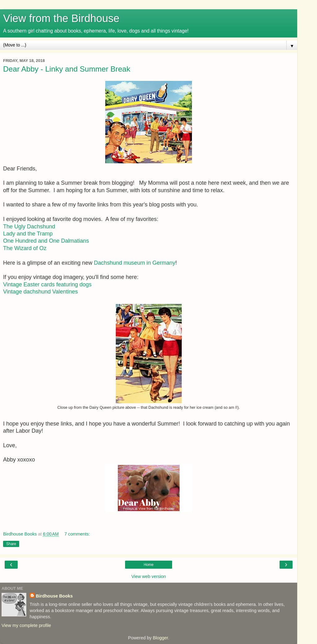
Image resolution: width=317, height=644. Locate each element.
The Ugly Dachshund (29, 227)
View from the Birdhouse (61, 18)
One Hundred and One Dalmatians (46, 241)
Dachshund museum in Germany (135, 263)
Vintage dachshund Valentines (41, 292)
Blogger (161, 638)
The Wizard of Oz (25, 248)
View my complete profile (26, 625)
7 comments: (77, 534)
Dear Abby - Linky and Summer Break (67, 69)
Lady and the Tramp (28, 234)
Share (11, 544)
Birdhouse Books (54, 596)
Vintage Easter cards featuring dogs (47, 285)
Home (149, 565)
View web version (149, 576)
